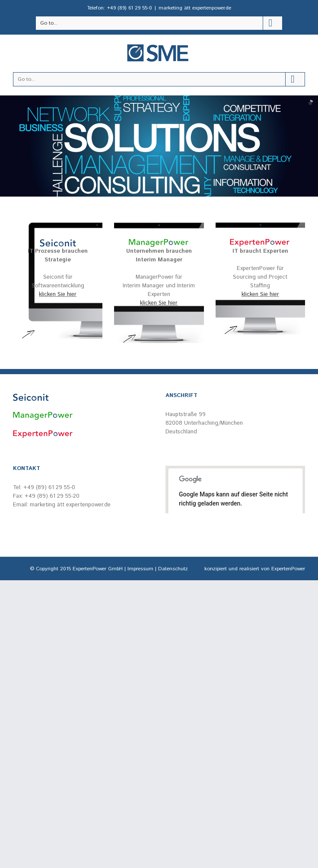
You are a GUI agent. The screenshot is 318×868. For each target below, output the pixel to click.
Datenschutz (173, 569)
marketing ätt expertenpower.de (195, 8)
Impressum (140, 569)
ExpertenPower (288, 569)
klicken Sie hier (58, 294)
